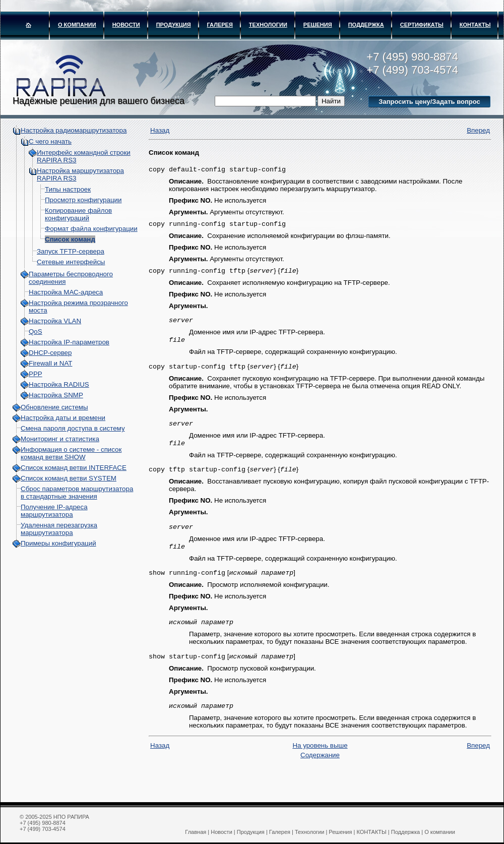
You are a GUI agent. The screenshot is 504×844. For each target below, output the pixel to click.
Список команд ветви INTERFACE (74, 468)
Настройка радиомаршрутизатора (74, 130)
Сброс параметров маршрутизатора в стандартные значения (77, 493)
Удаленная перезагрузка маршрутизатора (59, 529)
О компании (77, 25)
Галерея (220, 25)
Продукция (174, 25)
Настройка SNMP (56, 395)
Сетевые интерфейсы (71, 262)
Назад (160, 130)
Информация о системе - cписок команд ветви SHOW (71, 453)
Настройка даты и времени (63, 418)
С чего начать (50, 141)
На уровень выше (320, 761)
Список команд (70, 239)
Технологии (268, 25)
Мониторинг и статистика (60, 439)
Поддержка (366, 25)
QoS (36, 331)
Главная (196, 832)
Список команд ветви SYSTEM (69, 478)
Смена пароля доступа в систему (73, 428)
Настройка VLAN (55, 321)
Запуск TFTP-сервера (71, 251)
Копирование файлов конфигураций (78, 214)
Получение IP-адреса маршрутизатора (54, 511)
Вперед (478, 130)
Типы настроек (68, 189)
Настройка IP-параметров (69, 342)
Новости (126, 25)
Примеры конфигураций (58, 543)
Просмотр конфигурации (83, 200)
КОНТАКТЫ (475, 25)
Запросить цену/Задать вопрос (429, 102)
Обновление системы (54, 407)
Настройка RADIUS (59, 384)
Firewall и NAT (50, 363)
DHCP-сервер (50, 353)
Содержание (320, 770)
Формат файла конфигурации (91, 229)
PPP (36, 374)
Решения (318, 25)
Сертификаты (422, 25)
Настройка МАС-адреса (66, 292)
